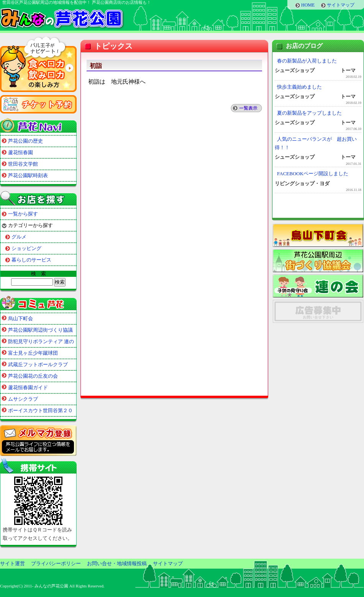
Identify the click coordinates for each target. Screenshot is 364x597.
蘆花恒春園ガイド (28, 387)
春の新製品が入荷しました (307, 61)
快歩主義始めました (299, 87)
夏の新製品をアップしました (309, 113)
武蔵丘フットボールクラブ (38, 364)
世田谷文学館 (23, 164)
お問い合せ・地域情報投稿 (117, 563)
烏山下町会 (20, 318)
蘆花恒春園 (20, 152)
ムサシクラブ (23, 399)
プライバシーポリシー (56, 563)
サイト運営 (12, 563)
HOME (308, 5)
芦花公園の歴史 (25, 141)
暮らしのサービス (31, 260)
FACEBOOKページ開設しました (313, 174)
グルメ (19, 237)
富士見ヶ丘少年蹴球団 (33, 353)
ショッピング (26, 248)
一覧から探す (23, 214)
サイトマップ (341, 5)
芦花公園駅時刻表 (28, 175)
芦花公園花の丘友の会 (33, 376)
